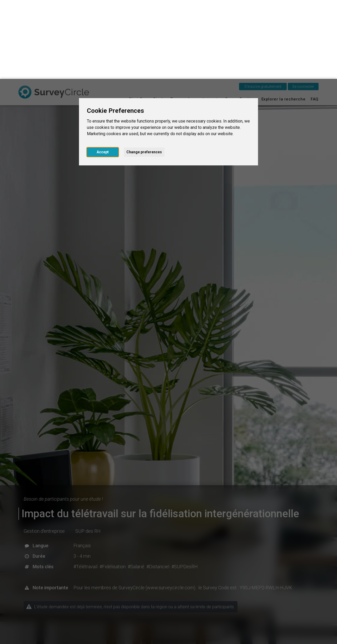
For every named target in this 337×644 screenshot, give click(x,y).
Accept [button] (103, 73)
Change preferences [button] (144, 73)
